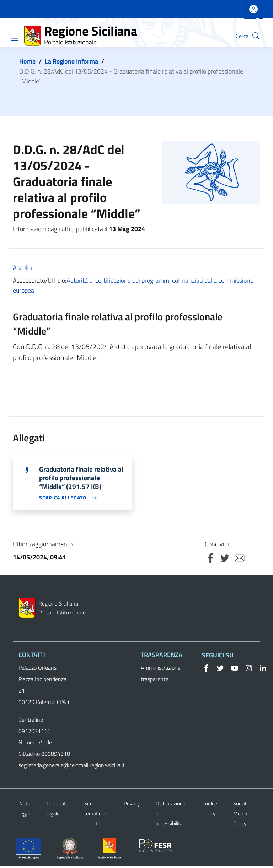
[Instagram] (246, 669)
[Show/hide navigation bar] (14, 38)
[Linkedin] (260, 669)
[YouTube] (232, 669)
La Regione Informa (71, 61)
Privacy (132, 805)
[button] (256, 36)
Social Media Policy (240, 815)
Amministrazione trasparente (161, 675)
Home (27, 61)
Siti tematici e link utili (95, 815)
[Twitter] (218, 669)
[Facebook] (206, 669)
